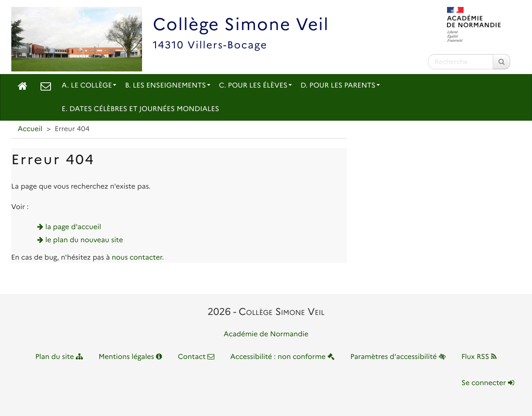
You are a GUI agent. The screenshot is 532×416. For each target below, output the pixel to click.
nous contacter (137, 258)
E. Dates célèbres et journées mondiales (141, 109)
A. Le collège (89, 86)
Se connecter (488, 383)
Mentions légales (130, 357)
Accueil (30, 129)
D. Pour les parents (340, 86)
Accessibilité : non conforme (283, 357)
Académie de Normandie (266, 334)
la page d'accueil (73, 227)
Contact (196, 357)
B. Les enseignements (168, 86)
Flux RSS (479, 357)
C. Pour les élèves (256, 86)
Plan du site (59, 357)
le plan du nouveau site (84, 240)
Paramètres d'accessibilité (398, 357)
